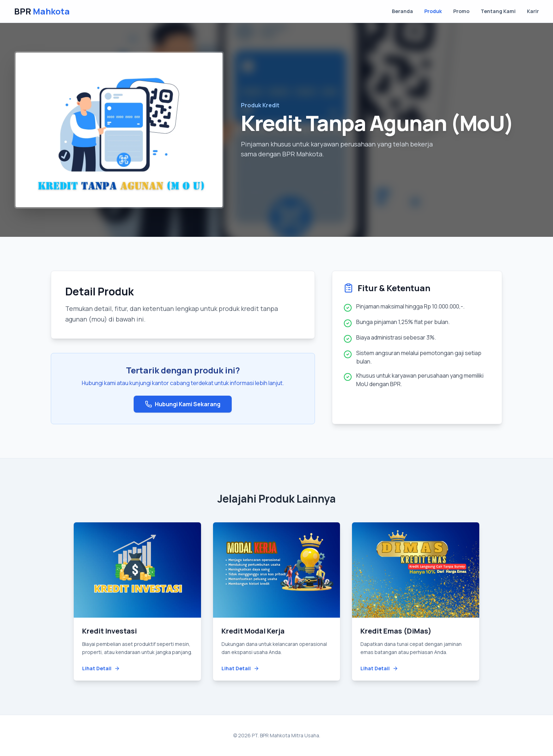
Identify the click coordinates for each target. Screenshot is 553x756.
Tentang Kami (498, 11)
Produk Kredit (260, 105)
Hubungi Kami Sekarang (183, 404)
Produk (433, 11)
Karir (533, 11)
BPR (42, 11)
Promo (461, 11)
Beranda (402, 11)
